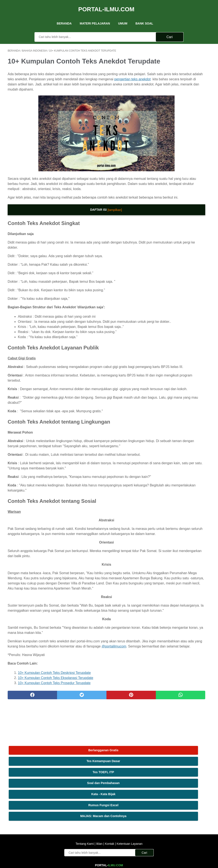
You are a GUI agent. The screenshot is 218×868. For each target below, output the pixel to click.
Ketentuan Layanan (129, 815)
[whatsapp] (126, 767)
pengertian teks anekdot (77, 91)
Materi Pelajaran (95, 17)
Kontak (110, 815)
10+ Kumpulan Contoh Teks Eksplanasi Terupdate (56, 750)
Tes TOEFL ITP (184, 72)
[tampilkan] (83, 231)
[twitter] (58, 767)
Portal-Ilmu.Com (106, 5)
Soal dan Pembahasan (184, 83)
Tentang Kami (85, 815)
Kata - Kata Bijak (184, 94)
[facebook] (25, 767)
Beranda (64, 17)
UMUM (123, 17)
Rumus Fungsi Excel (184, 105)
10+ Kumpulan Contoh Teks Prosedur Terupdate (54, 755)
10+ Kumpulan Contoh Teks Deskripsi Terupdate (54, 745)
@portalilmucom (46, 718)
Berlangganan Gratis (184, 50)
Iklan (99, 815)
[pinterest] (92, 767)
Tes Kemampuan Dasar (184, 61)
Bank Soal (144, 17)
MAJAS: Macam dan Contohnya (184, 119)
